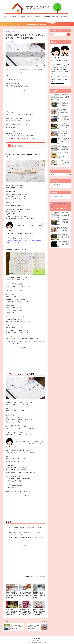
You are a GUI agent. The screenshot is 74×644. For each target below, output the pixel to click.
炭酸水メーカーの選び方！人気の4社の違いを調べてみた (32, 25)
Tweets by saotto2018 (56, 197)
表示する (20, 146)
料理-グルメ (38, 17)
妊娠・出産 (14, 17)
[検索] (69, 34)
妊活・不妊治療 (41, 576)
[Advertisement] (25, 101)
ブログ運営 (47, 17)
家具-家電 (22, 17)
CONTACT (37, 20)
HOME (37, 638)
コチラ (66, 76)
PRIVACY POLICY (65, 17)
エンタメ (30, 17)
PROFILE (55, 17)
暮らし (6, 17)
